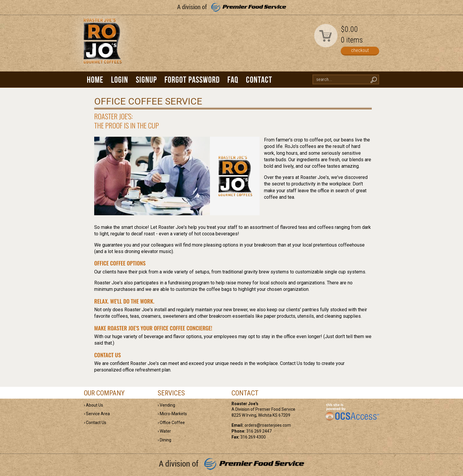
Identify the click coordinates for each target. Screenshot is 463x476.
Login (120, 80)
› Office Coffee (171, 423)
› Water (164, 431)
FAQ (233, 80)
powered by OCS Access (352, 412)
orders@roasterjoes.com (268, 425)
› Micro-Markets (172, 414)
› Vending (166, 405)
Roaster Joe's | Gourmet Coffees (102, 46)
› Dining (164, 440)
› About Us (93, 405)
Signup (146, 80)
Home (95, 80)
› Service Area (97, 414)
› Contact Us (95, 423)
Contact (259, 80)
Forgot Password (192, 80)
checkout (360, 50)
